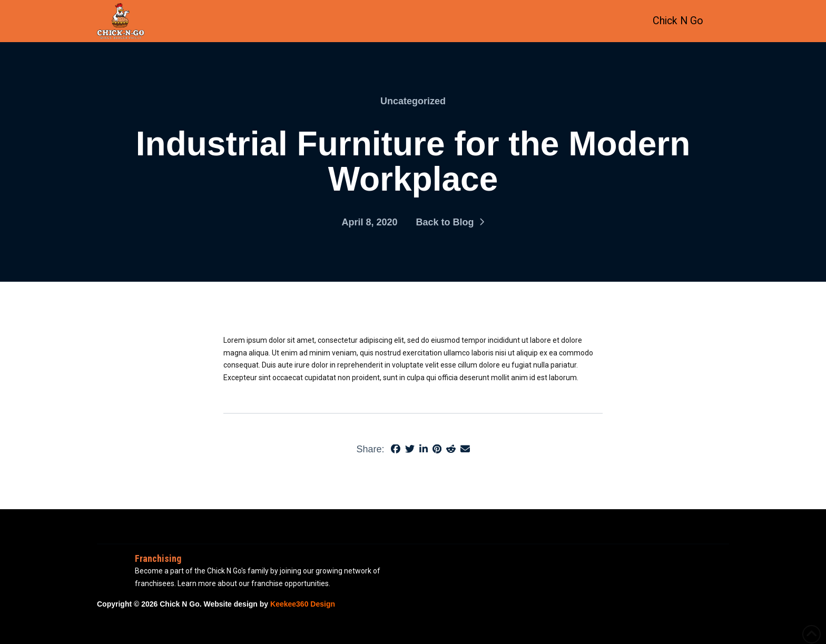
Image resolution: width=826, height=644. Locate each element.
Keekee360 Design (303, 604)
